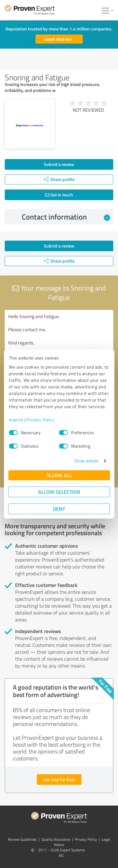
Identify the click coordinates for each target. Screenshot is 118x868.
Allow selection (59, 492)
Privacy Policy (40, 420)
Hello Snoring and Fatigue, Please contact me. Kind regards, (59, 345)
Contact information (66, 217)
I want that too (57, 39)
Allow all (59, 475)
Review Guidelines (22, 839)
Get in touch (59, 195)
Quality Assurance (56, 839)
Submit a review (59, 164)
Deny (59, 509)
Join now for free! (59, 779)
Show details (86, 461)
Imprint (16, 420)
